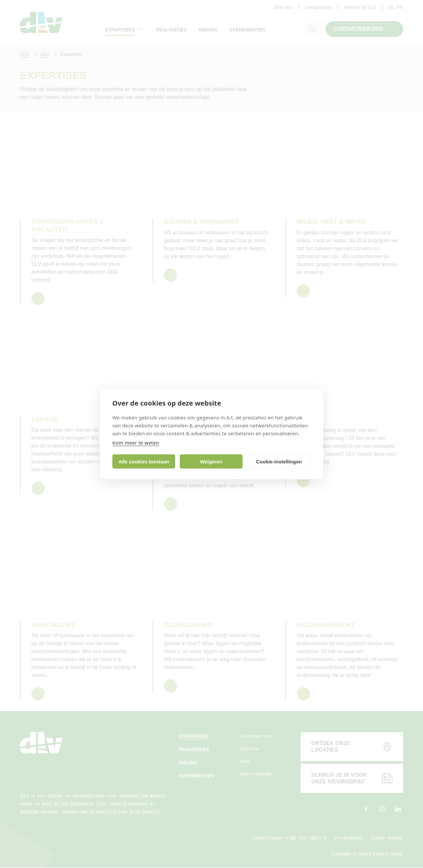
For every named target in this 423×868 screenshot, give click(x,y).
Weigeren (211, 461)
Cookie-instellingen (279, 461)
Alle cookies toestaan (144, 461)
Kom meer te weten (136, 443)
